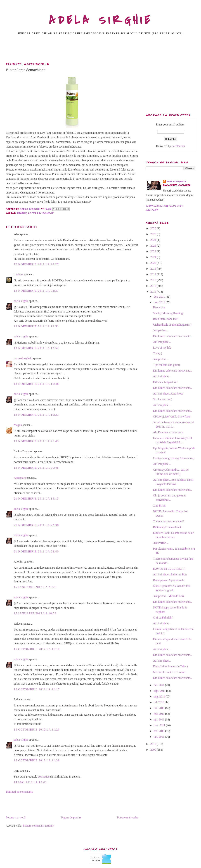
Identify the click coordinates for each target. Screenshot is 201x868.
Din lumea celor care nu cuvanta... (173, 336)
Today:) (158, 353)
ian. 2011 (159, 737)
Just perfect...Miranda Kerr (169, 596)
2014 (153, 274)
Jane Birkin (160, 506)
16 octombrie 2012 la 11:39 (37, 760)
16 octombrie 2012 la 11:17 (37, 689)
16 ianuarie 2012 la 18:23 (35, 613)
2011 (153, 292)
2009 (153, 750)
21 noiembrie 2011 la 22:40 (36, 551)
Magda (18, 425)
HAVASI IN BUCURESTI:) (169, 569)
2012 (153, 286)
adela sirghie (21, 301)
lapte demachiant (41, 213)
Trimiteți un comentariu (19, 792)
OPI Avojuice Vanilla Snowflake (172, 416)
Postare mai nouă (16, 817)
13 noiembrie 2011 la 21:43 (36, 441)
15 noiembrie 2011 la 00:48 (36, 468)
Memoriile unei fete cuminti (169, 672)
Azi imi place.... (162, 405)
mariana (18, 274)
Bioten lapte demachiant (167, 527)
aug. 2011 (160, 696)
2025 (153, 234)
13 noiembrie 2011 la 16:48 (36, 384)
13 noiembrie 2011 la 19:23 (36, 415)
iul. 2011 (159, 702)
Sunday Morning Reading (168, 313)
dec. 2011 (160, 297)
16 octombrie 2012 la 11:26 (37, 730)
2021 (153, 257)
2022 (153, 251)
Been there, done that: (166, 319)
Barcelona (159, 307)
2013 (153, 280)
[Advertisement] (101, 50)
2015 (153, 269)
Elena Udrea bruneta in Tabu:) (170, 666)
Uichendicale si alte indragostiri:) (172, 325)
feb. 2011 (160, 731)
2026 (153, 228)
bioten (22, 213)
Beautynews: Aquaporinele (169, 580)
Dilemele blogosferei (165, 382)
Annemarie (20, 478)
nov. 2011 (160, 302)
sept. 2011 (160, 691)
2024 (153, 240)
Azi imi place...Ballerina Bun (170, 574)
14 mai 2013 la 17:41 (30, 782)
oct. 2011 (159, 685)
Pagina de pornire (71, 817)
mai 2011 (159, 714)
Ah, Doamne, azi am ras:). (168, 432)
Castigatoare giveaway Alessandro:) (174, 458)
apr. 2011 (159, 719)
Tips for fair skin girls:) (167, 365)
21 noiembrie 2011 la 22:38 (36, 525)
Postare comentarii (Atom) (38, 826)
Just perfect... (161, 330)
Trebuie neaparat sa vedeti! (169, 521)
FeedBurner (178, 146)
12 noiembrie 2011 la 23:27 (36, 264)
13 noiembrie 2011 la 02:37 (36, 291)
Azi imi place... (162, 342)
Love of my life (162, 348)
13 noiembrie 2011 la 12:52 (36, 348)
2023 (153, 246)
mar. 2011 (160, 725)
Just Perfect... (161, 543)
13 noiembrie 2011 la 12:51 (36, 326)
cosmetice (44, 777)
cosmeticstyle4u (23, 358)
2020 (153, 263)
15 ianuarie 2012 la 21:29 (35, 587)
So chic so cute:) (163, 399)
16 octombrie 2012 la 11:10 (37, 649)
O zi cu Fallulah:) (163, 618)
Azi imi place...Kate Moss (168, 394)
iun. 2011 (160, 708)
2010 (153, 744)
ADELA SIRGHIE (100, 20)
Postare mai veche (127, 817)
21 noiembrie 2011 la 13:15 (36, 499)
